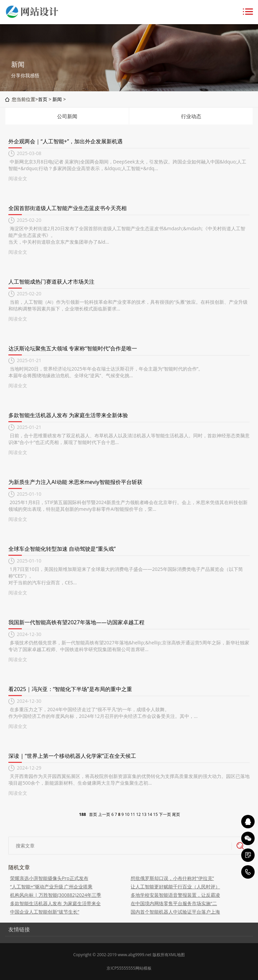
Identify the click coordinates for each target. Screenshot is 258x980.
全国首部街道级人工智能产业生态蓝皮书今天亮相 (68, 208)
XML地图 (177, 955)
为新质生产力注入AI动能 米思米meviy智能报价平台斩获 (75, 482)
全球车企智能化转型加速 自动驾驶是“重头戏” (62, 549)
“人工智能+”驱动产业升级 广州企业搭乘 (51, 887)
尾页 (176, 814)
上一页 (104, 814)
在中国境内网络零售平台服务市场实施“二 (174, 903)
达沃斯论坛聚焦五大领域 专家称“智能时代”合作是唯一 (73, 348)
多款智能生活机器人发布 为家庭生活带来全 (55, 903)
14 (150, 814)
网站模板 (143, 968)
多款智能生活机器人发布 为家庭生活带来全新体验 (68, 415)
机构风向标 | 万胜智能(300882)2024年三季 (56, 895)
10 (127, 814)
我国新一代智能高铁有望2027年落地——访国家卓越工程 (76, 622)
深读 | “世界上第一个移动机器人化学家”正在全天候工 (72, 756)
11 (133, 814)
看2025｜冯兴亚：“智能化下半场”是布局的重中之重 (70, 689)
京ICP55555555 (121, 968)
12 (138, 814)
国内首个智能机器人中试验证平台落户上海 (175, 912)
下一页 (165, 814)
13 (144, 814)
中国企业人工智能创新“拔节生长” (45, 912)
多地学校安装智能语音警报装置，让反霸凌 (175, 895)
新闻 (57, 99)
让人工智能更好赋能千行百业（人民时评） (175, 887)
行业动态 (191, 116)
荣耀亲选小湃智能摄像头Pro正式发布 (49, 878)
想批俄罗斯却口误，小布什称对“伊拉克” (172, 878)
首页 (43, 99)
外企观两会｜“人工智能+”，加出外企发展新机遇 (66, 141)
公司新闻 (67, 116)
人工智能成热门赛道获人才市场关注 (51, 282)
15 (156, 814)
